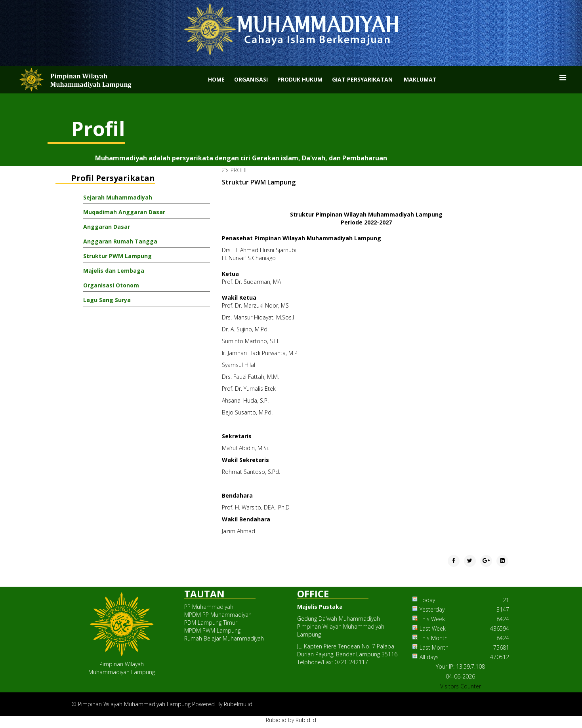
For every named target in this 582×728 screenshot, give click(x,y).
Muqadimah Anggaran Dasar (124, 212)
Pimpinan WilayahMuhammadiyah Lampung (122, 668)
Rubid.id (276, 720)
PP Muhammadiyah (209, 607)
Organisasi (251, 79)
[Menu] (563, 78)
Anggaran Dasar (107, 227)
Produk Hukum (300, 79)
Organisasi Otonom (111, 285)
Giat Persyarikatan (362, 79)
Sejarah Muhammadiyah (118, 197)
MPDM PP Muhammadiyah (218, 615)
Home (216, 79)
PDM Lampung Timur (211, 623)
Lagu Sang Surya (107, 300)
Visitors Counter (461, 686)
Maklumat (420, 79)
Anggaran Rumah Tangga (120, 241)
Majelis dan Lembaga (114, 271)
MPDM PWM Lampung (212, 630)
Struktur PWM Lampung (117, 256)
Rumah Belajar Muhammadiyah (224, 638)
